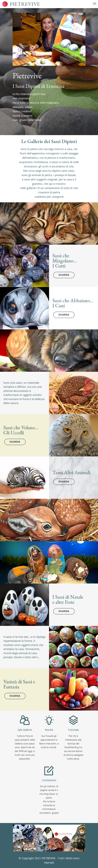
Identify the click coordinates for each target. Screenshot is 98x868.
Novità (49, 730)
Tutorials (73, 730)
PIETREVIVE (25, 4)
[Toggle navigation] (95, 3)
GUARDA (64, 275)
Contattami (49, 780)
